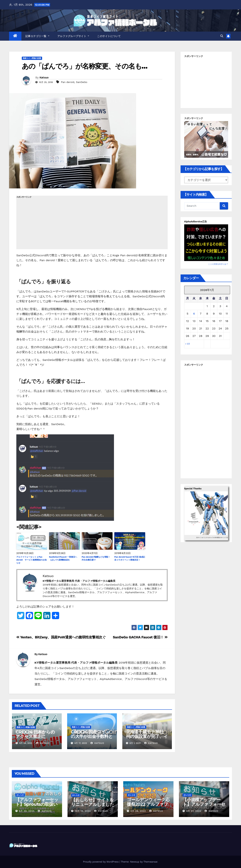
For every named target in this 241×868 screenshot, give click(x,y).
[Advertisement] (92, 224)
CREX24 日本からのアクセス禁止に (35, 734)
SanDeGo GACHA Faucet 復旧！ (140, 637)
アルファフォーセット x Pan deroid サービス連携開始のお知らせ (31, 560)
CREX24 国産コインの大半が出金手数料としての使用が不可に (92, 736)
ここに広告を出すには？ (218, 264)
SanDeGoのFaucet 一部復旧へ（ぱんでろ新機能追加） (63, 559)
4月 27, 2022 (194, 811)
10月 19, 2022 (83, 811)
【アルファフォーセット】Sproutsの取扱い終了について (37, 804)
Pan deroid (68, 82)
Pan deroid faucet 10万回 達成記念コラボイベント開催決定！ (130, 559)
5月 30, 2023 (27, 811)
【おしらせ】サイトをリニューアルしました (93, 802)
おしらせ (20, 795)
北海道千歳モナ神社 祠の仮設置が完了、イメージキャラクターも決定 (147, 739)
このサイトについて (109, 36)
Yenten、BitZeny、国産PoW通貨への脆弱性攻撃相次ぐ (61, 637)
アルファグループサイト (73, 36)
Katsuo (44, 78)
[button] (222, 36)
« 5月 (188, 344)
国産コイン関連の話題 (32, 58)
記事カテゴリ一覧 (37, 36)
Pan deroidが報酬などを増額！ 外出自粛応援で (96, 559)
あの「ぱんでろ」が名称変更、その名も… (84, 66)
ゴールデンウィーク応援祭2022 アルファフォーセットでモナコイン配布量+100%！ (148, 806)
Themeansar (150, 862)
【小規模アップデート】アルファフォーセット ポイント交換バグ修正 (204, 806)
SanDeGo (82, 82)
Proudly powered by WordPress (101, 862)
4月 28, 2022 (138, 811)
